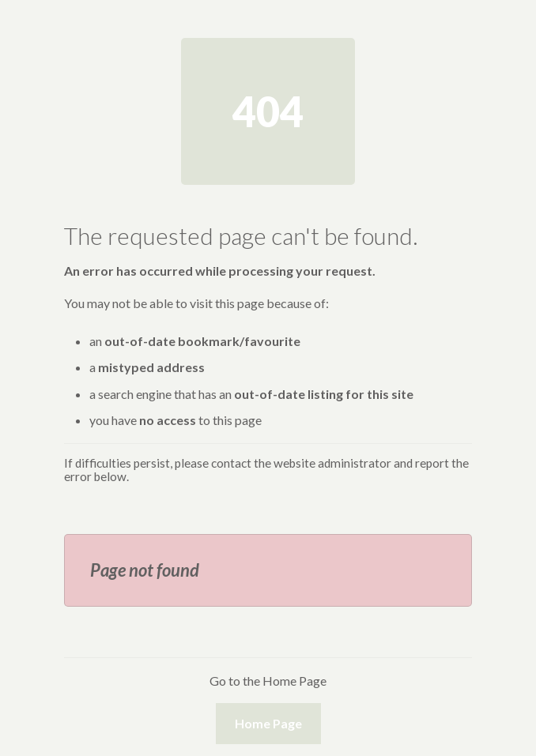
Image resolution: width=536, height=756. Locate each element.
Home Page (268, 723)
